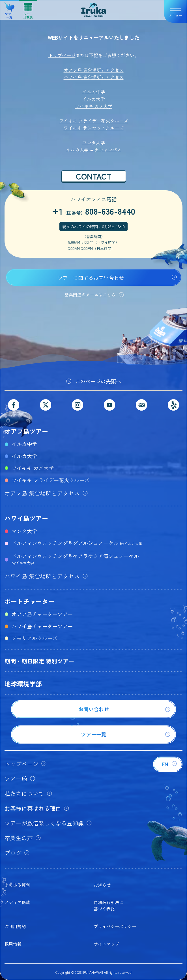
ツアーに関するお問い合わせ (91, 277)
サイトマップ (106, 944)
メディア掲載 (17, 902)
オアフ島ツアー (26, 431)
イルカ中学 (94, 91)
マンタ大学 (94, 142)
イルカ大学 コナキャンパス (94, 150)
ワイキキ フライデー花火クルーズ (94, 121)
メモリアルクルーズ (35, 638)
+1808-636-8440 (93, 211)
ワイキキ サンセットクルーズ (94, 128)
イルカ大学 (94, 99)
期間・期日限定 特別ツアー (39, 661)
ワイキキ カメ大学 (94, 106)
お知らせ (102, 885)
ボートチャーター (29, 601)
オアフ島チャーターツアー (42, 614)
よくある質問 (17, 885)
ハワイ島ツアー (26, 518)
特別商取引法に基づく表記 (108, 905)
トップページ (62, 55)
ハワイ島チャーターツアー (42, 626)
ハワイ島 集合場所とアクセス (94, 77)
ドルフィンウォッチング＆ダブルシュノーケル (77, 543)
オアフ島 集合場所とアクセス (94, 70)
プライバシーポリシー (115, 926)
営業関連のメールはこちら (90, 295)
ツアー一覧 (9, 9)
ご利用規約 (15, 926)
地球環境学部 (23, 684)
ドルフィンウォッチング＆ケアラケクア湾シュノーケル (75, 559)
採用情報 (13, 944)
